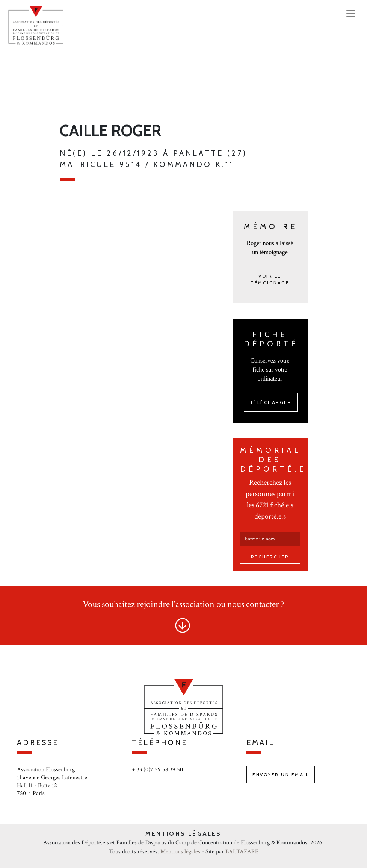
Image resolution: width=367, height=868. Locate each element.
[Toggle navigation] (351, 13)
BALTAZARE (242, 852)
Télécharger (271, 402)
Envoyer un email (281, 775)
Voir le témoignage (270, 279)
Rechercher (270, 557)
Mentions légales (180, 852)
